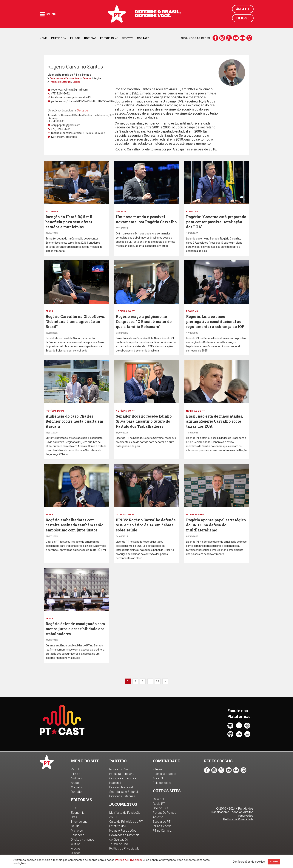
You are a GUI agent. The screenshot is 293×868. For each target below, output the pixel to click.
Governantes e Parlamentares (65, 78)
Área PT (243, 9)
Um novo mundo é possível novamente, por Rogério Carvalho (142, 222)
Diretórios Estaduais (122, 796)
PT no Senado (162, 826)
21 (158, 683)
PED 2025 (127, 38)
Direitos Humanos (83, 840)
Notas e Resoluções (123, 831)
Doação (76, 792)
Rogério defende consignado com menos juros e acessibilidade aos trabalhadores (73, 629)
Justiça (76, 853)
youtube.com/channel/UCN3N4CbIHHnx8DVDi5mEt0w (83, 101)
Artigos (121, 211)
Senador (87, 78)
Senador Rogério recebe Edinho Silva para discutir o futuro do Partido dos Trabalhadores (145, 420)
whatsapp (249, 38)
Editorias (109, 38)
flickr (242, 38)
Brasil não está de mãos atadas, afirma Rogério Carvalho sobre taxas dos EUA (216, 420)
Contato (143, 38)
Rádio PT (159, 804)
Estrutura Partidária (122, 774)
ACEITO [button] (274, 862)
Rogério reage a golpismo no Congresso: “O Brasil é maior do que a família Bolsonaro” (145, 321)
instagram (222, 38)
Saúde (75, 826)
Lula (74, 808)
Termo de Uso (119, 844)
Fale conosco (162, 783)
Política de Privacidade (129, 860)
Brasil (50, 311)
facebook (216, 38)
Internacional (126, 513)
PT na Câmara (162, 831)
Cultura (75, 844)
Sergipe (77, 82)
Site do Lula (161, 808)
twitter (229, 38)
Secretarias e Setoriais (124, 792)
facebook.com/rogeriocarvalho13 (71, 97)
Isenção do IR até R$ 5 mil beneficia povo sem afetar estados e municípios (70, 222)
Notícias (90, 38)
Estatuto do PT (119, 826)
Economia (52, 211)
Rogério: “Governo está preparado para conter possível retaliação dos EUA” (216, 222)
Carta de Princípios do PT (126, 822)
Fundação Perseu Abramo (164, 815)
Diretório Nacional (121, 787)
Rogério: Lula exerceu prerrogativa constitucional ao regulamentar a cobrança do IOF (216, 321)
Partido (59, 38)
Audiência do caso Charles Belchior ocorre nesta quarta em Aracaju (76, 420)
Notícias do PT (126, 311)
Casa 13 (158, 799)
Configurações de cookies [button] (249, 862)
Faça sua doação (165, 774)
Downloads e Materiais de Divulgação (124, 837)
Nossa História (119, 769)
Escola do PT (162, 822)
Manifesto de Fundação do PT (125, 815)
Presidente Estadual (60, 82)
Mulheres (77, 831)
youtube (236, 38)
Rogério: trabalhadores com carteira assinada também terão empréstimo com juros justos (76, 523)
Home (43, 38)
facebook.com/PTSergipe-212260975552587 (78, 133)
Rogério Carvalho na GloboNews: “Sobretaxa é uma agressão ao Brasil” (74, 321)
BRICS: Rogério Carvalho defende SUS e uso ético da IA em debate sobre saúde (144, 523)
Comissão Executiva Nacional (123, 781)
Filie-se (243, 18)
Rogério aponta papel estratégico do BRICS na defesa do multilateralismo (215, 523)
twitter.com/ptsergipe (64, 137)
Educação (78, 835)
